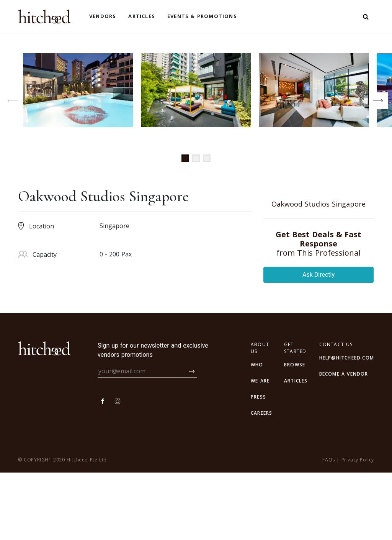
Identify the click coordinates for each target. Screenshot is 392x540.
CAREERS (261, 480)
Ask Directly (318, 342)
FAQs (328, 527)
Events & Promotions (202, 16)
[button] (185, 158)
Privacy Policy (358, 527)
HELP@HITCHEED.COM (347, 425)
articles (296, 448)
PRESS (258, 464)
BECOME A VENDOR (344, 441)
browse (295, 432)
